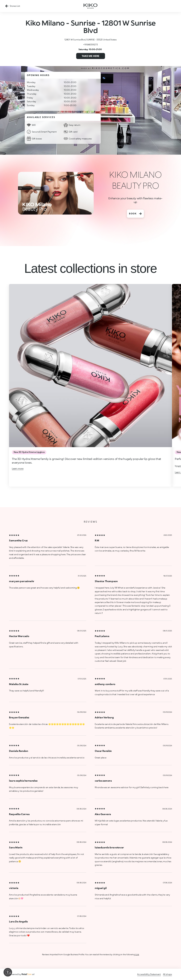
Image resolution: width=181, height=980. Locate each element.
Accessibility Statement (149, 974)
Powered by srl (22, 974)
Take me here (90, 56)
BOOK (135, 214)
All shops (167, 974)
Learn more (18, 468)
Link (137, 954)
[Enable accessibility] (8, 972)
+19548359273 (90, 45)
